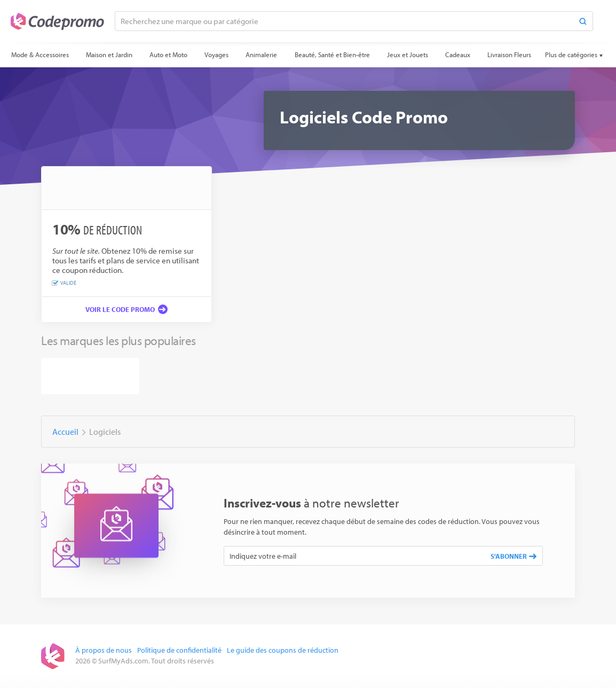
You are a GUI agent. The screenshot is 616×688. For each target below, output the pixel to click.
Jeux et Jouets (408, 54)
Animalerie (261, 54)
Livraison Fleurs (509, 54)
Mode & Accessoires (40, 54)
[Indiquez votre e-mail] (354, 556)
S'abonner (514, 556)
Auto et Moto (168, 54)
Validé (64, 283)
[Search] (583, 21)
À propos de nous (104, 650)
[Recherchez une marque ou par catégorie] (344, 21)
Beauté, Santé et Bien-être (332, 54)
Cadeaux (458, 54)
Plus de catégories (571, 54)
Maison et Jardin (109, 54)
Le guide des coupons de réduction (283, 650)
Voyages (216, 54)
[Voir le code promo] (127, 309)
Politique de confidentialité (179, 650)
